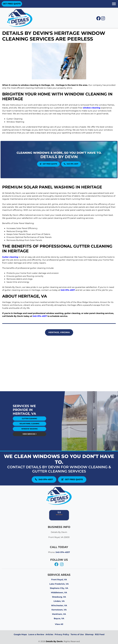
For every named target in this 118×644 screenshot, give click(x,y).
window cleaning (91, 108)
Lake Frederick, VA (59, 584)
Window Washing (29, 424)
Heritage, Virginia (59, 332)
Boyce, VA (59, 618)
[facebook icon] (99, 19)
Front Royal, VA (59, 580)
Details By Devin (54, 641)
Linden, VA (59, 601)
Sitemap (89, 634)
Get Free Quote (55, 161)
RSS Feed (100, 634)
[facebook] (57, 564)
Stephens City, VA (59, 588)
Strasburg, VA (59, 597)
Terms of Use (77, 634)
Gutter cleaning (10, 257)
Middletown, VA (59, 593)
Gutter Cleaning (29, 420)
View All (59, 624)
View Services (29, 425)
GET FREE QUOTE (12, 4)
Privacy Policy (62, 634)
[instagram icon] (103, 19)
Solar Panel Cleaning (29, 422)
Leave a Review (36, 634)
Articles (49, 634)
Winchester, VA (59, 605)
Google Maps (20, 634)
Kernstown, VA (59, 610)
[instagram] (62, 564)
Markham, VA (59, 614)
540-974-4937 (63, 161)
